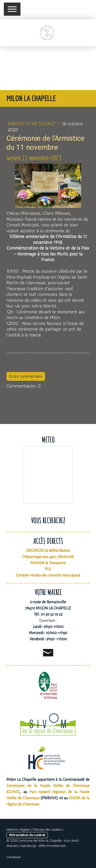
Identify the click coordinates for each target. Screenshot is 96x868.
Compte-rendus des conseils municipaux (48, 575)
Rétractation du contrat (27, 835)
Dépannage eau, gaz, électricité (48, 557)
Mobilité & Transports (48, 563)
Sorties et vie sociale (32, 124)
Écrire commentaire (26, 376)
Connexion (14, 857)
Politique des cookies (47, 830)
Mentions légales (18, 830)
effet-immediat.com (52, 846)
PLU (48, 569)
